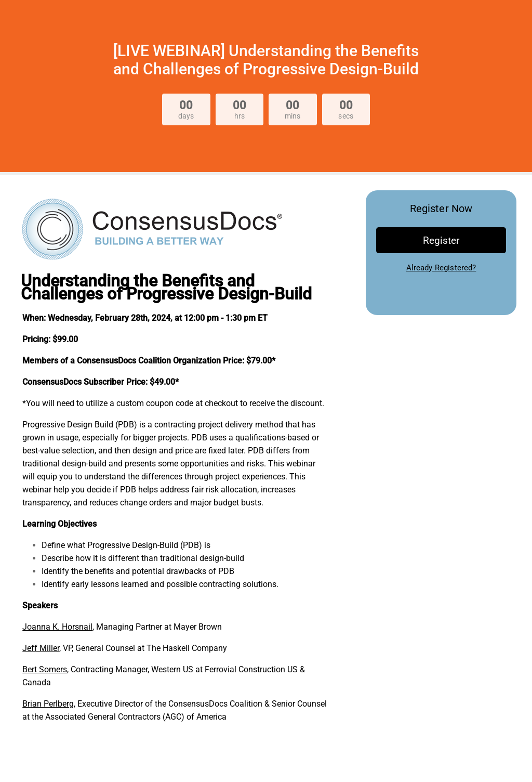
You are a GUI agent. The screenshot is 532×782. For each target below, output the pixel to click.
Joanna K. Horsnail (57, 627)
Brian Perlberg (48, 704)
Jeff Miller (41, 648)
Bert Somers (45, 669)
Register (441, 240)
